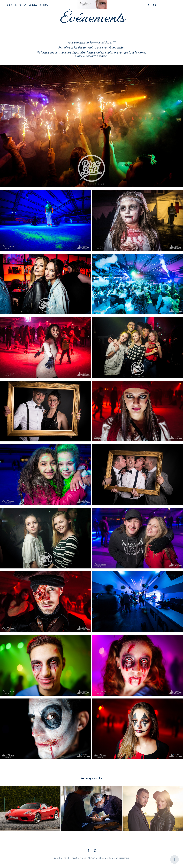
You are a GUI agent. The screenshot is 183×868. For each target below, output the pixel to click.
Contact (33, 5)
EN (25, 5)
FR (15, 5)
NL (20, 5)
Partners (43, 5)
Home (9, 5)
